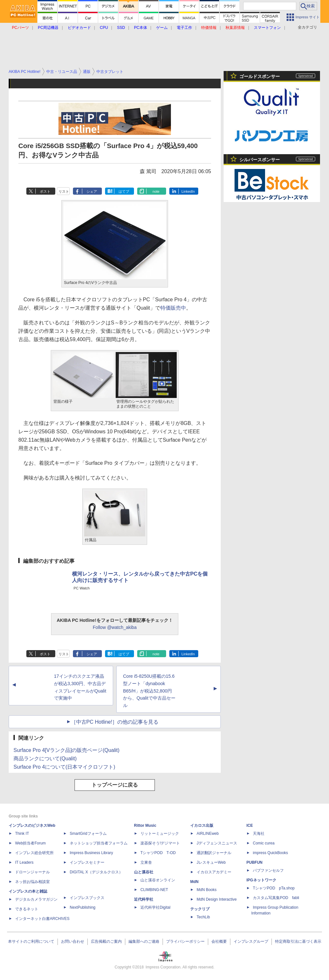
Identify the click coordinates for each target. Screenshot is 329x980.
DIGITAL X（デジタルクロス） (96, 872)
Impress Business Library (91, 853)
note (156, 191)
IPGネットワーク (261, 880)
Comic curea (264, 843)
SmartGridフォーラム (88, 834)
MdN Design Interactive (217, 899)
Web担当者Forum (30, 843)
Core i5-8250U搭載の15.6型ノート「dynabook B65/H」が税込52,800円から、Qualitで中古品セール (149, 691)
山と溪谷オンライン (158, 880)
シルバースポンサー (260, 160)
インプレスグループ (251, 941)
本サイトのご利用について (31, 941)
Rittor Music (145, 825)
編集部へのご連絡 (144, 941)
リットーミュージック (160, 834)
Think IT (22, 834)
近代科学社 (144, 899)
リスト (64, 191)
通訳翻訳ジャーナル (214, 853)
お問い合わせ (73, 941)
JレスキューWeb (211, 862)
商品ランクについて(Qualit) (45, 759)
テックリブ (200, 909)
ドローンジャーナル (32, 872)
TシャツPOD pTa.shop (274, 888)
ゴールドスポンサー (260, 76)
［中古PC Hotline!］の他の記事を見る (115, 722)
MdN (194, 882)
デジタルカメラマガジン (36, 899)
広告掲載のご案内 (106, 941)
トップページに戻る (115, 785)
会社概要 (219, 941)
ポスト (45, 191)
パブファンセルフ (268, 870)
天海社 (259, 834)
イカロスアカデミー (214, 872)
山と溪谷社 (144, 872)
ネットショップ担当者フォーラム (99, 843)
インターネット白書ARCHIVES (42, 919)
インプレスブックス (87, 898)
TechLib (203, 917)
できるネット (27, 909)
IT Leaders (24, 862)
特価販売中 (173, 308)
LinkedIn (188, 191)
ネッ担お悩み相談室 (32, 882)
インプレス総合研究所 (34, 853)
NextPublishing (83, 907)
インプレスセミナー (87, 862)
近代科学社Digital (155, 907)
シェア (92, 191)
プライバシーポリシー (185, 941)
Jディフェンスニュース (217, 843)
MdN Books (207, 890)
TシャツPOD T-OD (158, 853)
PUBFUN (254, 862)
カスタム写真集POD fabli (276, 898)
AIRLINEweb (208, 834)
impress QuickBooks (270, 853)
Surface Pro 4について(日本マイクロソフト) (64, 767)
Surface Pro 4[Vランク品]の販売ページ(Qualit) (67, 750)
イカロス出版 (202, 825)
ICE (250, 825)
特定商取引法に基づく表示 (298, 941)
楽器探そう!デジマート (160, 843)
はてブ (124, 191)
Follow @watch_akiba (115, 627)
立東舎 (146, 862)
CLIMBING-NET (154, 890)
